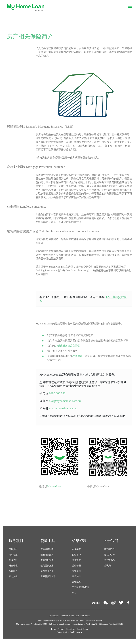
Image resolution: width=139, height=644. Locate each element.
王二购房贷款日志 (81, 590)
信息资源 (79, 543)
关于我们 (111, 543)
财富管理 (13, 568)
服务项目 (16, 543)
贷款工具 (48, 543)
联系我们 (108, 568)
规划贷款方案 (47, 568)
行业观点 (76, 585)
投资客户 (76, 557)
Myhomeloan (55, 489)
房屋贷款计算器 (48, 579)
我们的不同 (109, 552)
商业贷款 (13, 563)
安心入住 (13, 579)
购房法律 (76, 579)
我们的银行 (109, 557)
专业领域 (76, 574)
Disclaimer (71, 632)
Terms (54, 632)
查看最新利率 (47, 552)
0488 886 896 (58, 396)
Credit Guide (83, 632)
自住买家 (76, 552)
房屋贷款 (13, 552)
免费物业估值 (47, 574)
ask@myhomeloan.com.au (66, 403)
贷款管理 (76, 568)
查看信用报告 (47, 563)
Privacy (61, 632)
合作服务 (13, 574)
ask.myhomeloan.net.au (64, 411)
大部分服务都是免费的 (68, 348)
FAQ (74, 595)
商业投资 (76, 563)
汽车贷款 (13, 557)
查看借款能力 (47, 557)
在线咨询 (78, 358)
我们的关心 (109, 563)
